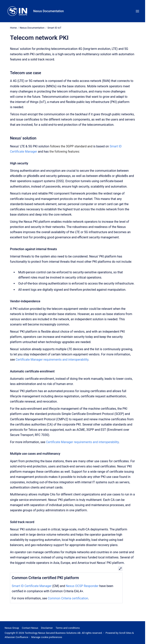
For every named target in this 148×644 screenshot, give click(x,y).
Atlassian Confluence (16, 637)
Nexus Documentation (49, 11)
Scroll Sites (125, 633)
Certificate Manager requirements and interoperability (52, 360)
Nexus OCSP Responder (82, 586)
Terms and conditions (68, 628)
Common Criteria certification (68, 598)
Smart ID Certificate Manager (32, 586)
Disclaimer (47, 628)
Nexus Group (12, 628)
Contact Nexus (30, 628)
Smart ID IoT (54, 28)
